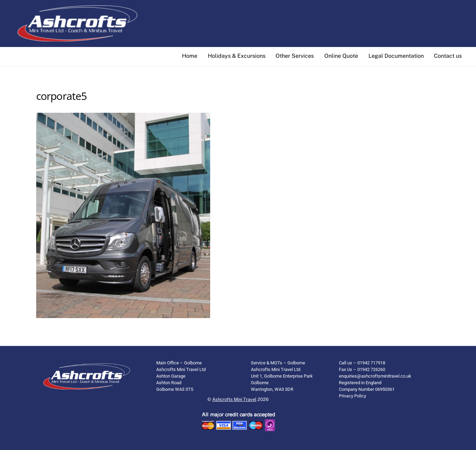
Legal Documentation (396, 56)
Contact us (448, 56)
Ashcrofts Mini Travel (234, 399)
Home (190, 56)
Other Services (295, 56)
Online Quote (341, 56)
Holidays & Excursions (237, 56)
